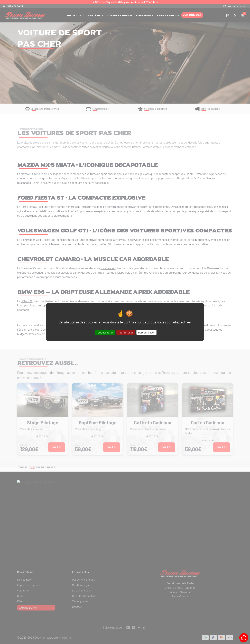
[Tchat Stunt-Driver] (244, 638)
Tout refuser (126, 332)
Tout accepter (105, 332)
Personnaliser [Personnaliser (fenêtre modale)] (146, 332)
